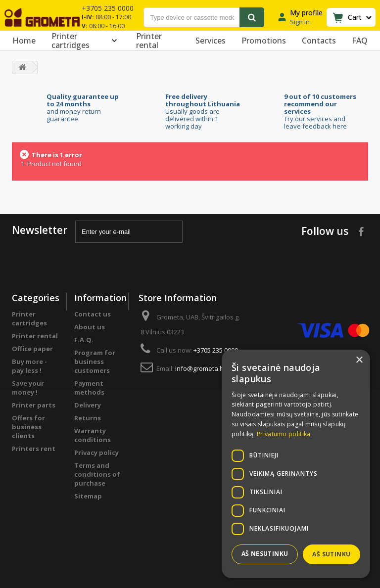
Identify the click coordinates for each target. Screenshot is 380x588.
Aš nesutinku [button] (265, 554)
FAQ (360, 41)
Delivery (88, 405)
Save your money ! (28, 388)
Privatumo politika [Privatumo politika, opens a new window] (284, 434)
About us (90, 327)
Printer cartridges (86, 41)
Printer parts (34, 405)
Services (211, 41)
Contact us (93, 314)
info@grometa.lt (199, 368)
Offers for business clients (28, 427)
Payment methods (89, 388)
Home (24, 41)
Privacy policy (96, 452)
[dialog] (296, 464)
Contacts (319, 41)
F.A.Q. (84, 340)
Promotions (264, 41)
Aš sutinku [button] (331, 554)
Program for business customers (95, 362)
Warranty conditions (93, 435)
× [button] (359, 360)
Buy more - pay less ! (29, 366)
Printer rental (149, 41)
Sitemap (88, 496)
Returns (88, 418)
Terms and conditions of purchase (97, 474)
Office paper (32, 349)
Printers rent (34, 449)
